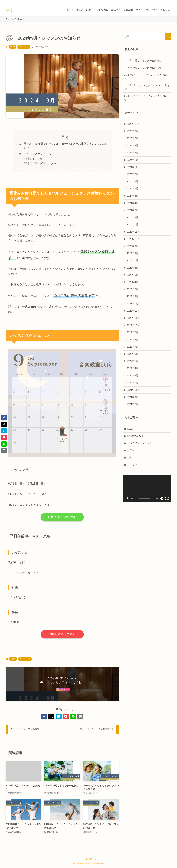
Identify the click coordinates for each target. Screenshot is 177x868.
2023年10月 (133, 239)
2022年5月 (132, 361)
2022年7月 (132, 347)
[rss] (169, 2)
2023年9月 (132, 246)
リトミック (24, 47)
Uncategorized (135, 436)
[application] (147, 488)
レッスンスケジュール (38, 154)
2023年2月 (132, 296)
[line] (165, 2)
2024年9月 (132, 174)
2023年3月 (132, 289)
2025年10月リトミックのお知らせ (143, 68)
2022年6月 (132, 354)
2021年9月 (132, 397)
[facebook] (156, 2)
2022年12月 (133, 311)
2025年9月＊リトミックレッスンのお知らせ (147, 77)
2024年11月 (133, 167)
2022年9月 (132, 332)
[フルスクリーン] (167, 498)
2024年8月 (132, 181)
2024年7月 (132, 189)
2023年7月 (132, 260)
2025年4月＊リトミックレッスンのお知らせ (147, 98)
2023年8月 (132, 253)
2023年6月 (132, 268)
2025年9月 (132, 131)
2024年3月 (132, 210)
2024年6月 (132, 196)
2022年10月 (133, 325)
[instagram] (160, 2)
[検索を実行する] (168, 36)
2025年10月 (133, 124)
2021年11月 (133, 390)
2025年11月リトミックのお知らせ (143, 60)
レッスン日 (36, 159)
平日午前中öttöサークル (43, 163)
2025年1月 (132, 160)
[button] (44, 716)
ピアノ (131, 450)
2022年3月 (132, 376)
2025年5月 (132, 138)
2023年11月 (133, 232)
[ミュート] (161, 498)
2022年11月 (133, 318)
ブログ (131, 458)
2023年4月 (132, 282)
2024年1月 (132, 224)
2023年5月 (132, 275)
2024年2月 (132, 217)
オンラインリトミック (139, 443)
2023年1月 (132, 304)
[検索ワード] (147, 36)
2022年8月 (132, 340)
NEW (13, 47)
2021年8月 (132, 404)
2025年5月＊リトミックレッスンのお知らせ (147, 87)
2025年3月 (132, 153)
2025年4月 (132, 146)
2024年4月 (132, 203)
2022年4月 (132, 368)
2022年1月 (132, 383)
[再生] (128, 498)
